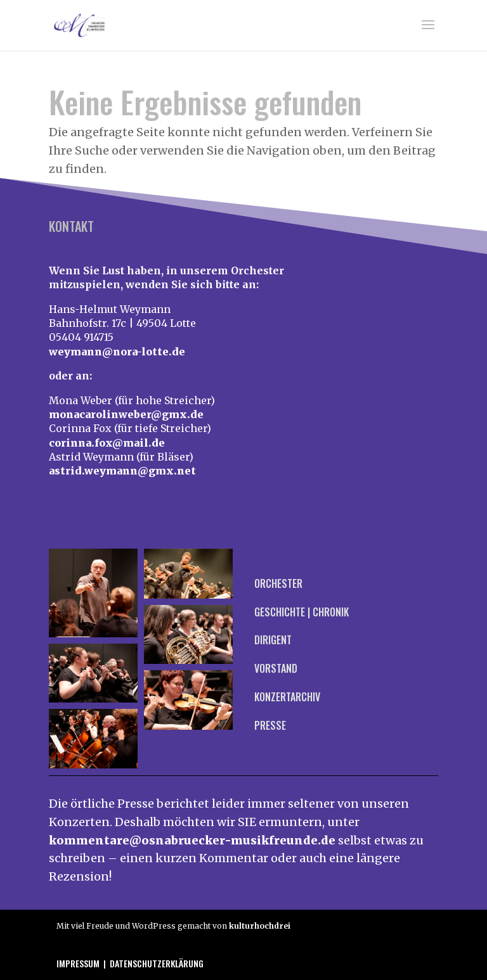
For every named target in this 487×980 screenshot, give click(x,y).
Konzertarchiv (287, 697)
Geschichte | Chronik (302, 612)
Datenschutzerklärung (157, 963)
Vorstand (276, 668)
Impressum (78, 963)
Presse (270, 725)
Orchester (278, 583)
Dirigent (273, 640)
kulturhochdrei (260, 926)
